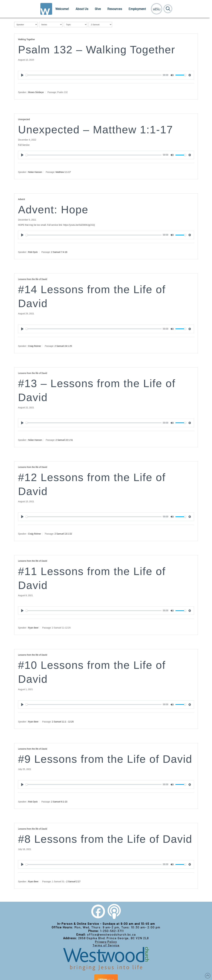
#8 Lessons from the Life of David (105, 839)
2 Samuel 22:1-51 (64, 440)
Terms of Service (106, 945)
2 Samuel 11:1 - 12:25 (63, 722)
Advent (22, 199)
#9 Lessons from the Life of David (105, 759)
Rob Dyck (33, 252)
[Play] (22, 75)
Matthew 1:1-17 (63, 172)
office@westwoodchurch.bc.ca (111, 934)
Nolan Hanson (35, 172)
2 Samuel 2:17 (73, 881)
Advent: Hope (53, 210)
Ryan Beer (33, 628)
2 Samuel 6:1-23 (59, 802)
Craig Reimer (35, 346)
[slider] (94, 75)
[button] (157, 9)
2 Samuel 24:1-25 (63, 346)
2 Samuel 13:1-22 (63, 534)
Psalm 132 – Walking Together (97, 50)
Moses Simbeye (36, 92)
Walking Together (26, 39)
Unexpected (24, 119)
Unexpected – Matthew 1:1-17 (96, 130)
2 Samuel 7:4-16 (59, 252)
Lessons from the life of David (33, 279)
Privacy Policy (106, 942)
